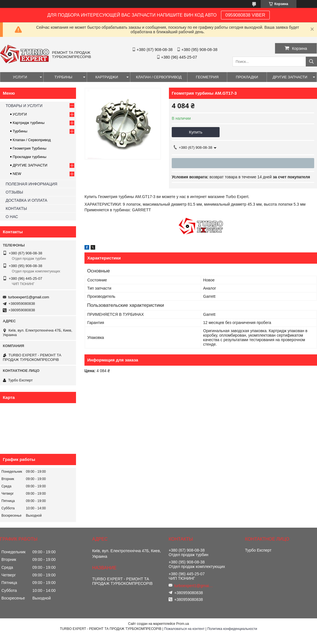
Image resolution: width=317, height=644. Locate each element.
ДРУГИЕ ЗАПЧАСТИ (290, 77)
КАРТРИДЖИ (107, 77)
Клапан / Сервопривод (32, 140)
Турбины (20, 131)
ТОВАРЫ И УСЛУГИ (24, 106)
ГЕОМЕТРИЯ (207, 77)
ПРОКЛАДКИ (247, 77)
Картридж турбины (29, 123)
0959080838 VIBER (245, 15)
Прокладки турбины (30, 157)
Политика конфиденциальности (232, 629)
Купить (196, 132)
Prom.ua (183, 624)
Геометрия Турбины (30, 148)
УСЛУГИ (20, 77)
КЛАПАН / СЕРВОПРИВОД (159, 77)
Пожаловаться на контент (184, 629)
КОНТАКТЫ (16, 208)
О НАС (12, 217)
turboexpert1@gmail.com (29, 297)
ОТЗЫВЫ (14, 192)
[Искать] (311, 62)
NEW (17, 174)
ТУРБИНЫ (63, 77)
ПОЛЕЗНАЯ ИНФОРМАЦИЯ (31, 184)
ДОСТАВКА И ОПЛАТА (26, 200)
